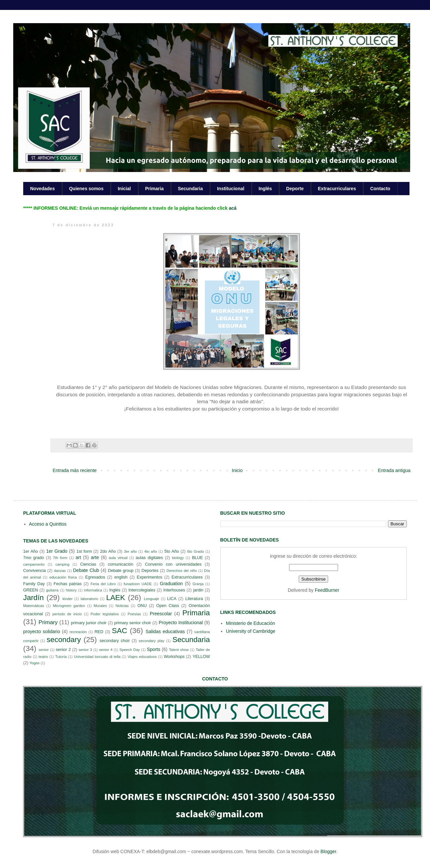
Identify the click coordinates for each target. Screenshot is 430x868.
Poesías (134, 614)
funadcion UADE (138, 584)
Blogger (328, 851)
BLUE (197, 558)
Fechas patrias (68, 584)
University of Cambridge (251, 631)
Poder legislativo (105, 614)
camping (62, 564)
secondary (64, 640)
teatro (43, 657)
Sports (153, 649)
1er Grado (57, 551)
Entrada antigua (394, 470)
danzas (60, 571)
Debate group (121, 571)
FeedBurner (327, 590)
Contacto (380, 189)
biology (178, 558)
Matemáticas (34, 606)
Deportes (150, 571)
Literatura (194, 599)
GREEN (31, 590)
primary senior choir (132, 623)
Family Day (34, 584)
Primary (48, 622)
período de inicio (67, 614)
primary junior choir (89, 623)
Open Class (168, 606)
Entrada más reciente (75, 470)
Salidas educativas (165, 631)
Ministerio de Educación (251, 623)
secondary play (151, 641)
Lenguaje (151, 599)
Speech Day (130, 650)
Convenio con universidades (173, 564)
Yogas (35, 663)
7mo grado (34, 558)
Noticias (122, 606)
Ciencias (88, 564)
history (71, 590)
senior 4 (106, 650)
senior (44, 650)
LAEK (116, 598)
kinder (67, 599)
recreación (78, 632)
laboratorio (89, 599)
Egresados (95, 577)
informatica (93, 590)
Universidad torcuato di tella (97, 657)
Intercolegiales (142, 590)
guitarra (52, 590)
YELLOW (201, 657)
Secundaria (190, 189)
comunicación (121, 564)
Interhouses (174, 590)
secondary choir (115, 641)
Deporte (295, 189)
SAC (119, 631)
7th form (60, 558)
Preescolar (161, 614)
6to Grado (196, 551)
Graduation (171, 584)
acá (233, 208)
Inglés (265, 189)
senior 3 (85, 650)
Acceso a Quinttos (48, 524)
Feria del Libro (103, 584)
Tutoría (61, 657)
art (78, 557)
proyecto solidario (42, 631)
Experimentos (150, 577)
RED (99, 632)
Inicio (237, 470)
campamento (34, 564)
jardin (198, 590)
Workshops (174, 657)
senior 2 (63, 650)
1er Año (31, 551)
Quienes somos (86, 189)
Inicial (124, 189)
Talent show (179, 650)
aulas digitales (149, 558)
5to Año (172, 551)
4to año (151, 551)
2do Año (108, 551)
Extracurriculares (337, 189)
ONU (142, 606)
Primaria (154, 189)
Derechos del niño (182, 571)
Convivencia (35, 571)
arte (95, 557)
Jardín (33, 598)
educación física (63, 577)
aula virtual (118, 558)
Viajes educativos (142, 657)
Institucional (231, 189)
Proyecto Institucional (181, 623)
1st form (84, 551)
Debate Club (86, 570)
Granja (198, 584)
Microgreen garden (69, 606)
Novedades (43, 189)
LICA (172, 599)
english (121, 577)
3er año (130, 551)
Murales (100, 606)
